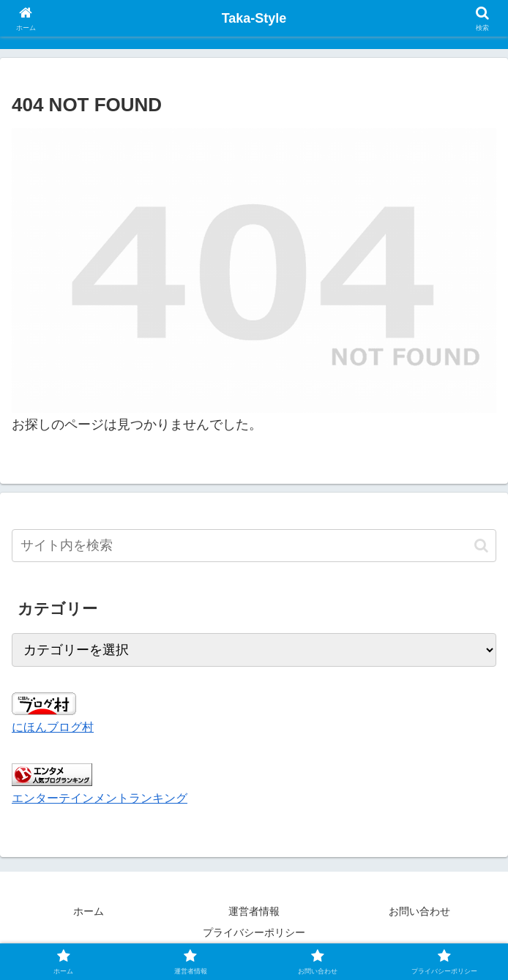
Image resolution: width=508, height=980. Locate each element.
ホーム (89, 911)
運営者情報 (254, 911)
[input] (254, 546)
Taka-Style (254, 18)
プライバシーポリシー (254, 932)
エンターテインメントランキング (100, 798)
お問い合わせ (419, 911)
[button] (481, 546)
